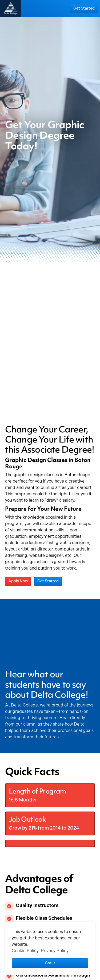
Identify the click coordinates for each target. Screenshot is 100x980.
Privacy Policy (55, 951)
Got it (50, 963)
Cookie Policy (25, 951)
